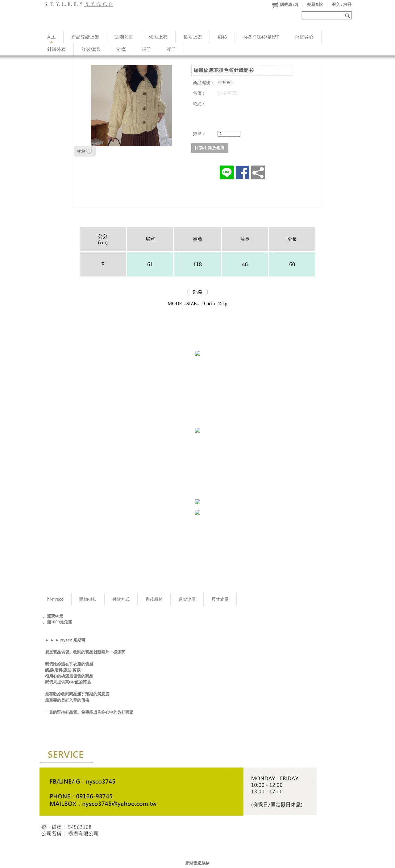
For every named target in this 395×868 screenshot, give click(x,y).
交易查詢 (315, 4)
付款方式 (121, 599)
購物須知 (88, 599)
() (285, 5)
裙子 (172, 49)
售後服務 (154, 599)
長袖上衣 (193, 37)
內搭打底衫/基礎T (261, 37)
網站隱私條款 (197, 863)
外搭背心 (304, 37)
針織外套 (56, 49)
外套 (122, 49)
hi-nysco (55, 599)
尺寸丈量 (220, 599)
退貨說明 (187, 599)
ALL (51, 37)
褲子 (147, 49)
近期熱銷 (124, 37)
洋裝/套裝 (91, 49)
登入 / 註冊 (342, 4)
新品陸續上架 (85, 37)
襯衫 (222, 37)
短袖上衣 (158, 37)
